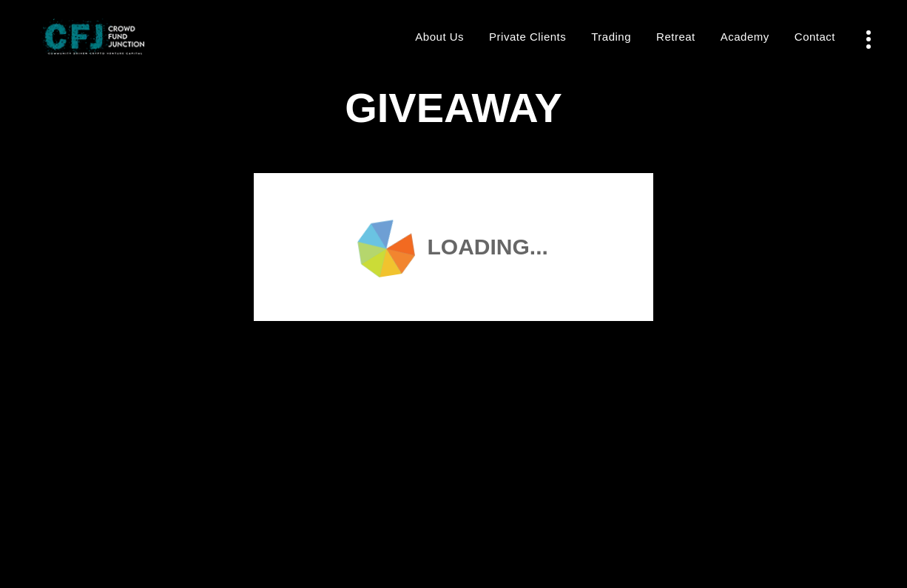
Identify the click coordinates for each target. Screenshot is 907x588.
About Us (439, 37)
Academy (745, 37)
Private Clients (527, 37)
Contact (815, 37)
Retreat (676, 37)
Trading (611, 37)
